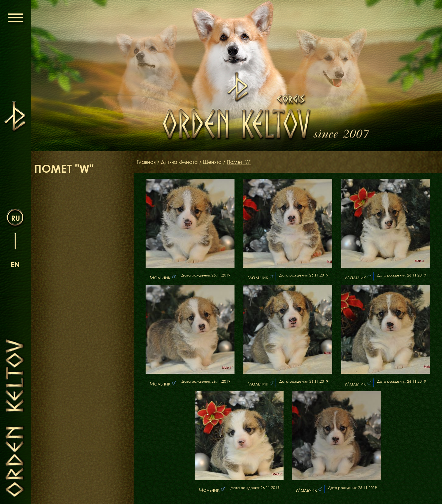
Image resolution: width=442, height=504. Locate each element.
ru (15, 218)
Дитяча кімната (179, 162)
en (15, 264)
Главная (146, 162)
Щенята (212, 162)
